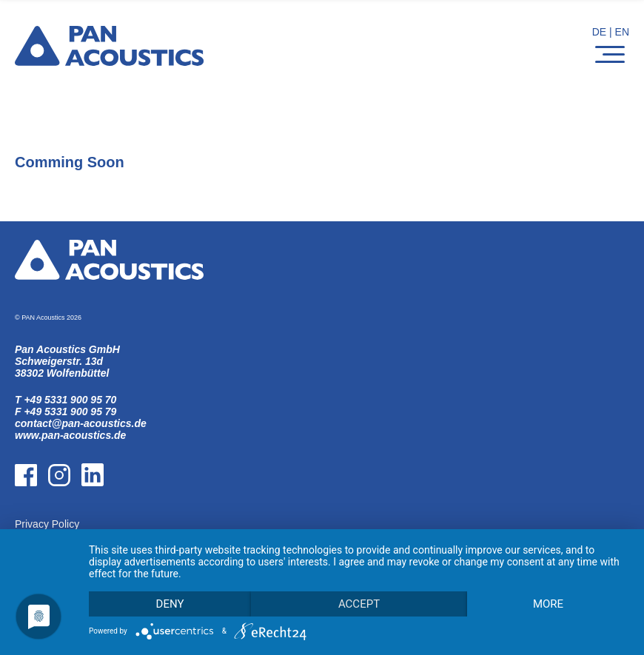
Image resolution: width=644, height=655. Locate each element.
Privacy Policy (47, 524)
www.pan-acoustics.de (70, 435)
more (548, 604)
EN (622, 32)
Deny (170, 604)
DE (599, 32)
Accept (359, 604)
